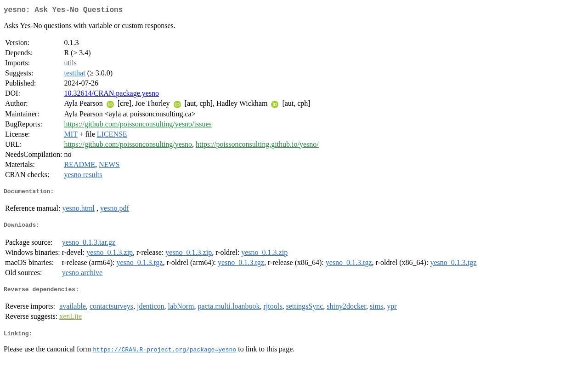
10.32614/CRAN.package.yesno (111, 95)
